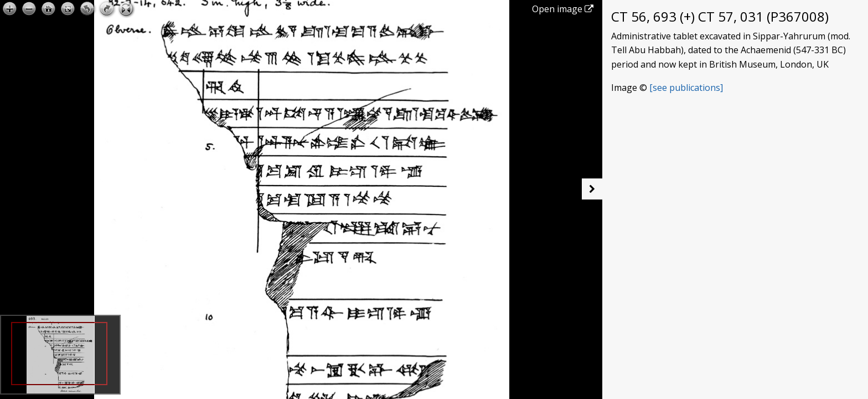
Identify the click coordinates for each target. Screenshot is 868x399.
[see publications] (686, 88)
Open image (563, 9)
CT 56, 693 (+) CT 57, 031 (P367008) (720, 16)
